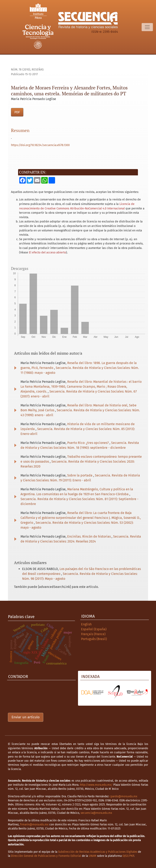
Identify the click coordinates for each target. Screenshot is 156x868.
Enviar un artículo (26, 717)
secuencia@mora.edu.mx (96, 813)
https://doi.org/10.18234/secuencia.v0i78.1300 (40, 145)
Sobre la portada (80, 475)
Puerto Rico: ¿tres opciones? (88, 443)
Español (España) (94, 629)
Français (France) (93, 634)
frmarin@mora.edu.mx (34, 825)
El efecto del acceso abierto (47, 252)
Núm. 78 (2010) (21, 70)
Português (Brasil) (94, 639)
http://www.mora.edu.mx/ (96, 785)
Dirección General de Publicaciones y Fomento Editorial (46, 856)
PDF (17, 112)
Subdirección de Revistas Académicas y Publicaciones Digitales (98, 852)
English (86, 624)
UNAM (93, 856)
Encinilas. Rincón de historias (89, 536)
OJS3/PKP (128, 856)
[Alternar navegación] (147, 27)
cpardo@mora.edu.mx (123, 796)
